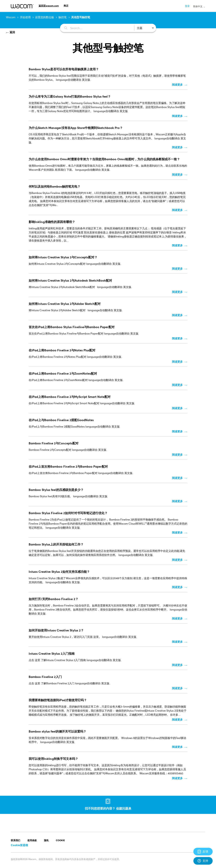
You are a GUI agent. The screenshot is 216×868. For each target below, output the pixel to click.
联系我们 (16, 840)
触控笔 (63, 17)
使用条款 (32, 840)
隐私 (46, 840)
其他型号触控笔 (81, 17)
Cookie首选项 (19, 845)
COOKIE (60, 840)
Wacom (11, 17)
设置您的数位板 (45, 17)
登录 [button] (187, 6)
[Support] (203, 852)
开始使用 (25, 17)
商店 (66, 6)
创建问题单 (124, 808)
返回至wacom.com (49, 6)
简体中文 (199, 6)
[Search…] (95, 28)
